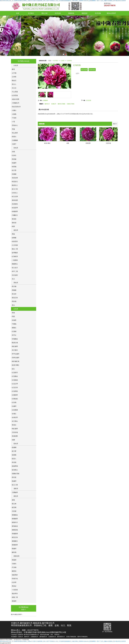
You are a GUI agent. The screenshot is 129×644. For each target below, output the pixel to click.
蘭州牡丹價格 (61, 104)
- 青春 (13, 313)
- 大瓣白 (14, 110)
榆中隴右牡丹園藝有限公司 (31, 635)
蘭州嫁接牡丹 (43, 637)
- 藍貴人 (14, 459)
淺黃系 (16, 489)
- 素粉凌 (14, 223)
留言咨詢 (84, 70)
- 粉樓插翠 (14, 211)
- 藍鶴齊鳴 (14, 466)
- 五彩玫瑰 (14, 432)
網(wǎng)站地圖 (45, 635)
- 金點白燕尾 (15, 99)
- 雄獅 (13, 440)
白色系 (16, 65)
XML (52, 635)
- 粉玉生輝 (14, 196)
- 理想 (13, 316)
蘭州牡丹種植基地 (82, 637)
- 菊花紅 (14, 425)
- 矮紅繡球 (14, 346)
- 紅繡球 (14, 406)
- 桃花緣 (14, 159)
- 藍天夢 (14, 451)
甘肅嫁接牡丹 (34, 637)
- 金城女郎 (14, 417)
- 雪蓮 (13, 129)
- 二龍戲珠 (14, 260)
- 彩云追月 (14, 268)
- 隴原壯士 (14, 185)
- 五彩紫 (14, 511)
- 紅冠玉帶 (14, 384)
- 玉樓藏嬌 (14, 140)
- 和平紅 (14, 335)
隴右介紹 (44, 13)
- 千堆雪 (14, 118)
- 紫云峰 (14, 504)
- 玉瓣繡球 (14, 492)
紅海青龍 (69, 61)
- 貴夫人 (14, 84)
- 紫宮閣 (14, 507)
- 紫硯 (13, 500)
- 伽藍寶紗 (14, 575)
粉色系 (16, 148)
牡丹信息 (58, 13)
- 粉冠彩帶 (14, 208)
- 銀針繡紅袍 (15, 361)
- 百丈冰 (14, 88)
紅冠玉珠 (89, 100)
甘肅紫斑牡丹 (52, 637)
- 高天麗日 (14, 350)
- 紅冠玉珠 (14, 387)
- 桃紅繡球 (14, 429)
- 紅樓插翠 (14, 395)
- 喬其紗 (14, 586)
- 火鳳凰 (14, 114)
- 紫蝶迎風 (14, 530)
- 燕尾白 (14, 137)
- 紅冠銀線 (14, 380)
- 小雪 (13, 122)
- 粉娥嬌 (14, 174)
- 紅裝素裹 (14, 410)
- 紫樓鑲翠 (14, 519)
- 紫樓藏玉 (14, 541)
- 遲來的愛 (14, 200)
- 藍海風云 (14, 470)
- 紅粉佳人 (14, 193)
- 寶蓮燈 (14, 560)
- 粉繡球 (14, 163)
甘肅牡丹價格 (71, 104)
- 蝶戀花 (14, 571)
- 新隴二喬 (14, 597)
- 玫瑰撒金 (14, 339)
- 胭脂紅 (14, 328)
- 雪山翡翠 (14, 133)
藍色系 (16, 444)
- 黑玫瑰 (14, 301)
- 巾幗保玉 (14, 215)
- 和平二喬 (14, 271)
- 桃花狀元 (14, 182)
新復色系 (17, 556)
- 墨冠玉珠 (14, 298)
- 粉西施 (14, 167)
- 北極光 (14, 564)
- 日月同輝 (14, 245)
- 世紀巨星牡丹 (16, 107)
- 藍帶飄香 (14, 253)
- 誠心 (13, 369)
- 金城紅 (14, 414)
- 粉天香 (14, 170)
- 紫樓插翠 (14, 545)
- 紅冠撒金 (14, 376)
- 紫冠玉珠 (14, 537)
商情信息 (57, 635)
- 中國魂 (14, 324)
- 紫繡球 (14, 549)
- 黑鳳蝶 (14, 290)
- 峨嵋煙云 (14, 264)
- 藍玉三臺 (14, 485)
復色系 (16, 230)
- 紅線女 (14, 155)
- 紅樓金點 (14, 399)
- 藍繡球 (14, 481)
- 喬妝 (13, 234)
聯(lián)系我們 (111, 13)
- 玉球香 (14, 77)
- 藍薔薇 (14, 455)
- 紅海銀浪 (14, 256)
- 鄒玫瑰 (14, 552)
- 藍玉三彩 (14, 189)
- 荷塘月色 (14, 579)
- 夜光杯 (14, 294)
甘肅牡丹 (54, 104)
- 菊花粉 (14, 219)
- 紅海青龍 (14, 391)
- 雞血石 (14, 80)
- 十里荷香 (14, 590)
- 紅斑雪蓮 (14, 95)
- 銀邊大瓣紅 (15, 365)
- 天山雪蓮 (14, 92)
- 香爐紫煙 (14, 534)
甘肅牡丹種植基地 (71, 637)
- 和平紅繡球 (15, 354)
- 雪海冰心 (14, 125)
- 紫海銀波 (14, 526)
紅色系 (63, 61)
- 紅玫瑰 (14, 402)
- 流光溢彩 (14, 275)
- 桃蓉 (13, 226)
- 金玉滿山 (14, 421)
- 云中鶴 (14, 73)
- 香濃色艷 (14, 436)
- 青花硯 (14, 462)
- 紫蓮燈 (14, 601)
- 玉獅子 (14, 144)
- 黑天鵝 (14, 286)
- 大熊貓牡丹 (15, 103)
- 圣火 (13, 279)
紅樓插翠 (45, 100)
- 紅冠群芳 (14, 373)
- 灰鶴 (13, 152)
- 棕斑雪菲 (14, 241)
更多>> (115, 124)
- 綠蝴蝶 (14, 238)
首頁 (18, 13)
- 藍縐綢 (14, 447)
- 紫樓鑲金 (14, 515)
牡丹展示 (31, 13)
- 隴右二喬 (14, 249)
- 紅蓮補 (14, 331)
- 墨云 (13, 305)
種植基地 (71, 13)
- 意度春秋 (14, 204)
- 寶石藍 (14, 477)
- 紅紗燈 (14, 582)
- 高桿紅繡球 (15, 358)
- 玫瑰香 (14, 320)
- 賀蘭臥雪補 (15, 474)
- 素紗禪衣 (14, 594)
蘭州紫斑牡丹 (61, 637)
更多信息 (92, 70)
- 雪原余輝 (14, 178)
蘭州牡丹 (47, 104)
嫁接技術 (85, 13)
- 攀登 (13, 69)
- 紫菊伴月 (14, 522)
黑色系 (16, 283)
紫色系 (16, 496)
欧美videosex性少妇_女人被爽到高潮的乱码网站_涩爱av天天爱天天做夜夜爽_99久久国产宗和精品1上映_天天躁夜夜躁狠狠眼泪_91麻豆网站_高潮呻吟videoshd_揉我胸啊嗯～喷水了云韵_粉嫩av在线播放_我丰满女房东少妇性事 (63, 641)
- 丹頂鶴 (14, 567)
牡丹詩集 (98, 13)
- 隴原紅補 (14, 343)
